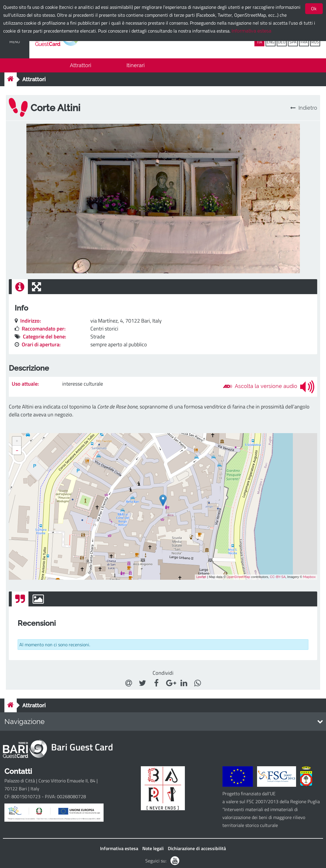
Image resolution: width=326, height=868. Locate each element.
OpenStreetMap (238, 577)
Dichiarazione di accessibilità (197, 848)
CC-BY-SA (278, 577)
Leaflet (201, 577)
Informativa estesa (251, 31)
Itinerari (136, 65)
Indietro (304, 108)
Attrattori (81, 65)
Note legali (153, 848)
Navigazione (25, 722)
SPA (293, 42)
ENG (271, 42)
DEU (282, 42)
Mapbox (309, 577)
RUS (315, 42)
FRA (304, 42)
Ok (314, 9)
